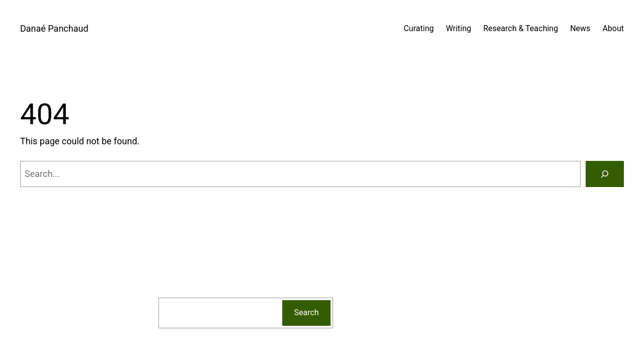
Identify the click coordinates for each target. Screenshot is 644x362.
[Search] (605, 174)
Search (307, 312)
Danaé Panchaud (54, 28)
